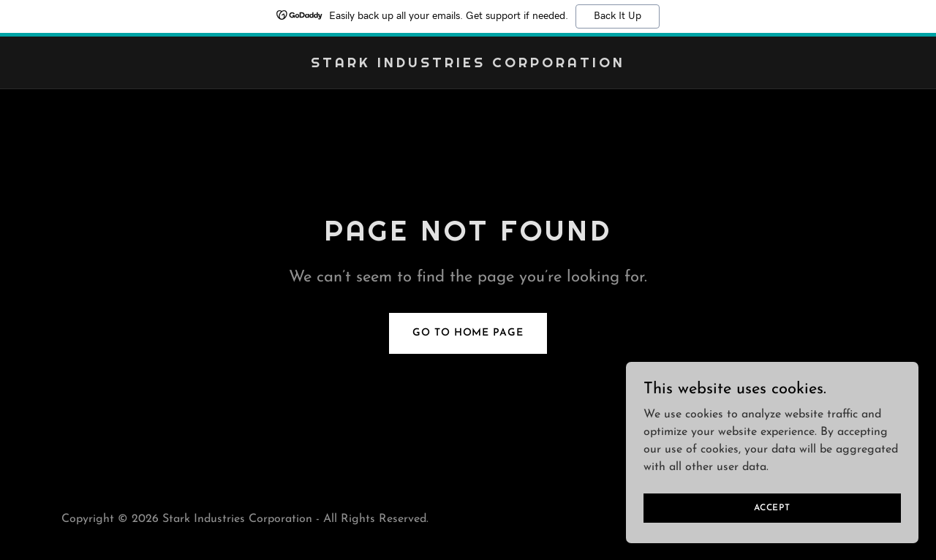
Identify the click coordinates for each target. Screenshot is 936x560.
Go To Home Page (468, 333)
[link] (468, 64)
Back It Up (618, 16)
